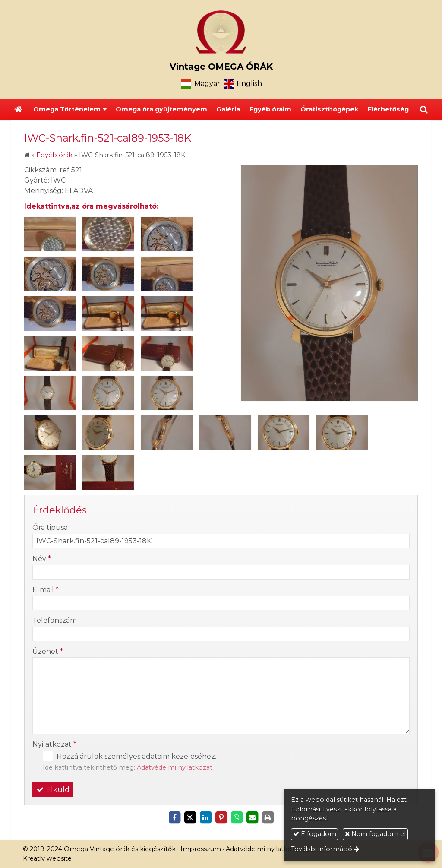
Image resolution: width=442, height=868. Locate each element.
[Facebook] (174, 817)
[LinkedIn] (205, 817)
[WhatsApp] (237, 817)
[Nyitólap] (221, 32)
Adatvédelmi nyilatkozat (175, 767)
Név (42, 559)
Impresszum (201, 849)
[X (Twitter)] (190, 817)
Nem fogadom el (375, 834)
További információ (322, 849)
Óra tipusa (50, 527)
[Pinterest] (221, 817)
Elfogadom (315, 834)
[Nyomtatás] (268, 817)
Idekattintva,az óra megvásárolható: (91, 206)
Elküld (52, 790)
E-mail (46, 590)
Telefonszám (55, 620)
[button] (424, 110)
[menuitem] (161, 110)
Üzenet (48, 651)
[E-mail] (252, 817)
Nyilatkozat (54, 744)
